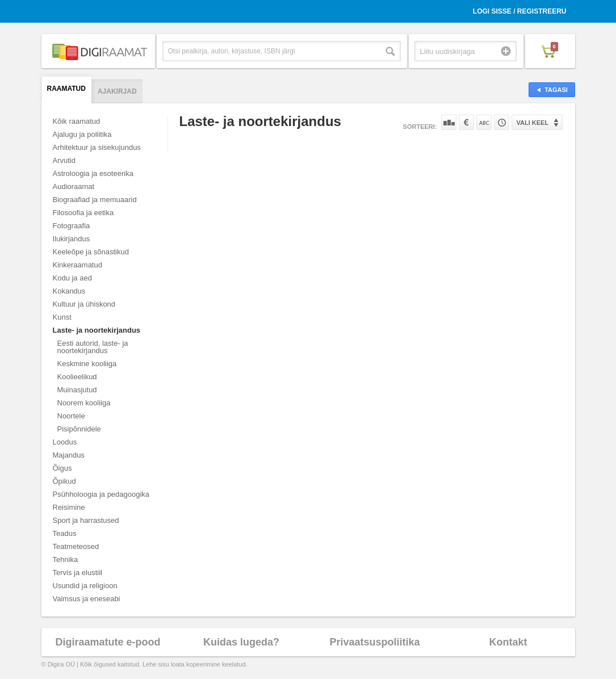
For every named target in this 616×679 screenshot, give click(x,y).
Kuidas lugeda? (241, 642)
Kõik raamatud (77, 121)
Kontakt (508, 642)
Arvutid (64, 160)
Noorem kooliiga (84, 403)
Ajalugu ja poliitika (82, 134)
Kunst (62, 317)
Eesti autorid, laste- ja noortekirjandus (93, 347)
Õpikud (64, 481)
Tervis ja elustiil (77, 573)
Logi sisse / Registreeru (520, 11)
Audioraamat (74, 186)
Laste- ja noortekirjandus (97, 330)
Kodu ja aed (72, 278)
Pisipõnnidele (79, 429)
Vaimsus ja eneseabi (87, 599)
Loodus (65, 442)
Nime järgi (484, 122)
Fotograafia (72, 226)
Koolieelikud (77, 377)
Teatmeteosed (76, 546)
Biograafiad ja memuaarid (95, 200)
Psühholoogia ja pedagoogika (101, 494)
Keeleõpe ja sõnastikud (91, 252)
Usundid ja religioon (85, 586)
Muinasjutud (77, 390)
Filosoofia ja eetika (83, 213)
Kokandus (69, 291)
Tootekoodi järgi (502, 122)
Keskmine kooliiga (87, 364)
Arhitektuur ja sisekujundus (97, 147)
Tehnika (66, 559)
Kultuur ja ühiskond (84, 304)
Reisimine (69, 507)
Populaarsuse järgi (449, 122)
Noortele (71, 416)
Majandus (69, 455)
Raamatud (66, 89)
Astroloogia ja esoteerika (93, 173)
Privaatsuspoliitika (374, 642)
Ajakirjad (117, 91)
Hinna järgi (466, 122)
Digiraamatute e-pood (108, 642)
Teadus (65, 533)
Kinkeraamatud (77, 265)
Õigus (62, 468)
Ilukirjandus (72, 239)
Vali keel (533, 123)
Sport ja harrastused (86, 520)
